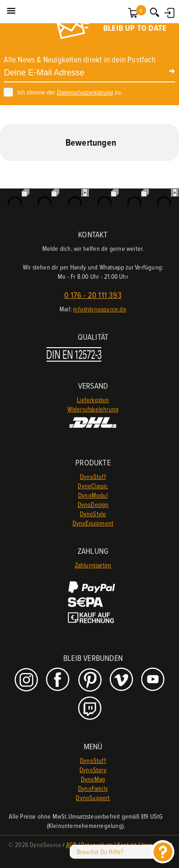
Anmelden (169, 12)
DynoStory (93, 770)
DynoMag (93, 779)
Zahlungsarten (93, 565)
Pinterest (91, 680)
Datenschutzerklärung (85, 93)
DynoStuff (93, 476)
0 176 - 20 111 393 (93, 295)
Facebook (59, 680)
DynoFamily (93, 788)
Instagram (27, 680)
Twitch (91, 708)
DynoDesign (93, 504)
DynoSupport (93, 797)
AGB (71, 844)
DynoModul (93, 495)
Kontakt (127, 844)
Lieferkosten (93, 400)
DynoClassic (93, 486)
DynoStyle (93, 514)
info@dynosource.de (100, 309)
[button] (11, 11)
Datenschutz (97, 844)
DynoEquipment (93, 523)
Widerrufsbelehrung (93, 409)
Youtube (154, 680)
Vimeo (123, 680)
